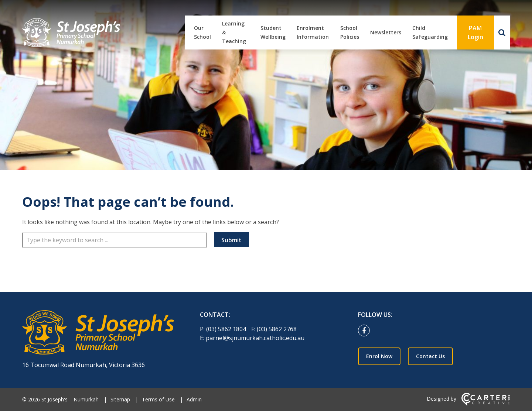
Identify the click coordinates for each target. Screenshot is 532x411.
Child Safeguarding (430, 32)
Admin (194, 399)
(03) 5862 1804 (227, 329)
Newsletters (386, 32)
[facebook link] (366, 331)
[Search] (502, 32)
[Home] (98, 333)
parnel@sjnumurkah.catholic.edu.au (255, 338)
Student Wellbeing (273, 32)
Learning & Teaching (234, 32)
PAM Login (475, 32)
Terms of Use (158, 399)
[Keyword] (115, 240)
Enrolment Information (313, 32)
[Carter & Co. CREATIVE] (486, 404)
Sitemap (120, 399)
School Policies (350, 32)
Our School (202, 32)
